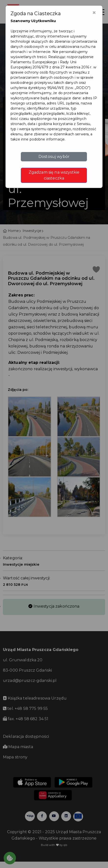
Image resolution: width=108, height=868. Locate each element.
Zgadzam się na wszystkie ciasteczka (54, 175)
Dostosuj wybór (54, 157)
